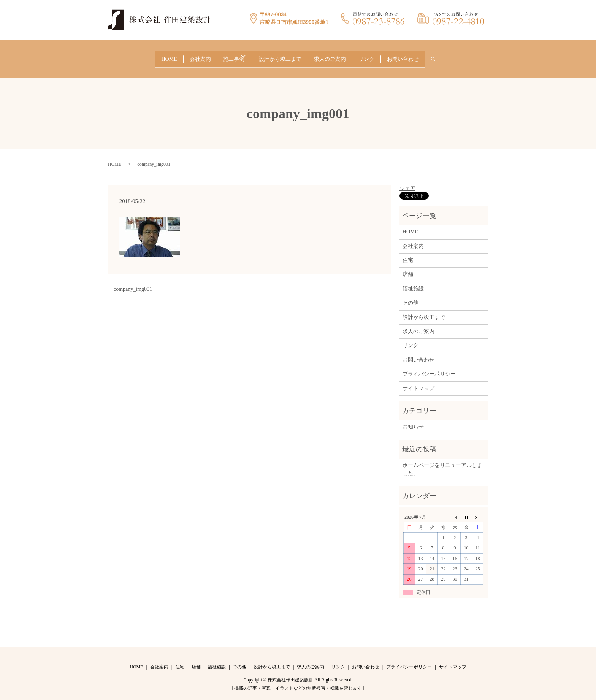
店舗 (408, 270)
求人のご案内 (335, 56)
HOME (157, 56)
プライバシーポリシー (429, 369)
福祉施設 (413, 284)
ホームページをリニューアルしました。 (442, 464)
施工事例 (229, 56)
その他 (411, 298)
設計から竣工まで (282, 56)
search (451, 57)
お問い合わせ (415, 56)
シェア (407, 183)
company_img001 (133, 284)
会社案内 (192, 56)
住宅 (408, 255)
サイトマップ (418, 383)
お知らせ (413, 422)
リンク (375, 56)
